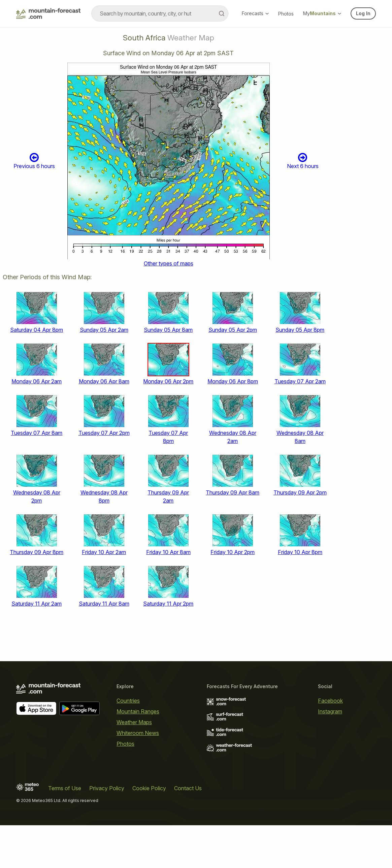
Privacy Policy (107, 788)
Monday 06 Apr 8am (104, 381)
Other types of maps (169, 263)
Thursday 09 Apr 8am (233, 492)
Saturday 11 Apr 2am (37, 604)
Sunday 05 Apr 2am (104, 330)
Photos (286, 14)
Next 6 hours (303, 161)
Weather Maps (134, 722)
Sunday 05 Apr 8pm (300, 330)
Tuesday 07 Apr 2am (300, 381)
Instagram (330, 711)
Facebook (330, 701)
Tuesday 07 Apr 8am (37, 433)
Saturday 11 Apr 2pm (168, 604)
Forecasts (255, 13)
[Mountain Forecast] (48, 13)
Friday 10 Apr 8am (168, 552)
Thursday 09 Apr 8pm (37, 552)
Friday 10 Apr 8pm (300, 552)
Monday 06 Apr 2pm (168, 381)
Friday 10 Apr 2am (104, 552)
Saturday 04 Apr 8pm (37, 330)
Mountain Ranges (138, 711)
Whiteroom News (138, 733)
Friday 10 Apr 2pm (233, 552)
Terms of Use (65, 788)
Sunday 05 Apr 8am (168, 330)
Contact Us (188, 788)
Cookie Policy (149, 788)
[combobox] (160, 13)
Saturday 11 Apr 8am (104, 604)
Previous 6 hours (34, 161)
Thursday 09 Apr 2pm (300, 492)
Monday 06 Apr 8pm (233, 381)
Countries (128, 701)
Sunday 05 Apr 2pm (233, 330)
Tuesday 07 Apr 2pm (104, 433)
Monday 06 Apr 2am (37, 381)
